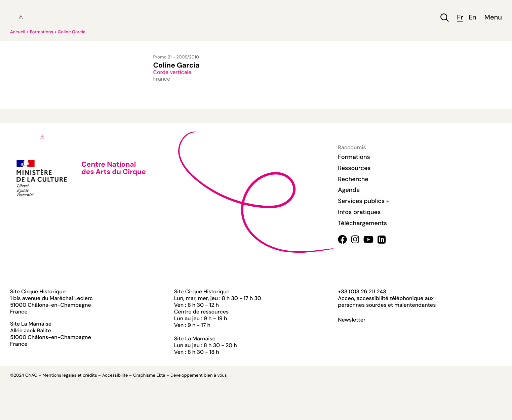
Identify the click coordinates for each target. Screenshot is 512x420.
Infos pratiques (359, 212)
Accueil (18, 32)
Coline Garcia (72, 32)
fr (460, 18)
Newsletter (352, 320)
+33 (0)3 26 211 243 (362, 291)
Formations (42, 32)
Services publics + (364, 201)
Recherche (353, 179)
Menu (493, 18)
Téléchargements (362, 223)
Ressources (354, 168)
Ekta (161, 375)
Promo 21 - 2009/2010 (176, 57)
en (472, 18)
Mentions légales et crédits (70, 375)
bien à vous (215, 375)
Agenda (349, 190)
